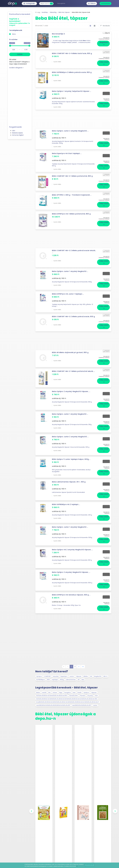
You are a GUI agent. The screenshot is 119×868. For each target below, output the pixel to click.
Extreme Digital (18, 135)
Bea (83, 680)
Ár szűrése (13, 39)
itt (77, 866)
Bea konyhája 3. (59, 34)
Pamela (83, 696)
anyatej (56, 676)
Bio (50, 693)
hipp (61, 693)
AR (79, 680)
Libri (14, 131)
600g (62, 680)
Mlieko (86, 676)
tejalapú (55, 680)
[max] (26, 50)
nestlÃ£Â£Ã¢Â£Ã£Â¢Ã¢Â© (81, 705)
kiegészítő (98, 676)
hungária (67, 693)
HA (91, 676)
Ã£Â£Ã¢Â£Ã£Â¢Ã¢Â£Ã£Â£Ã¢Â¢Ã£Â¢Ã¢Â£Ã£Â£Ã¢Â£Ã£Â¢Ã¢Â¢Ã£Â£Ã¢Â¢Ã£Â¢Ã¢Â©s (67, 699)
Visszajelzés (61, 3)
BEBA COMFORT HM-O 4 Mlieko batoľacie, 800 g (72, 53)
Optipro (39, 676)
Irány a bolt (104, 63)
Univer (55, 693)
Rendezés (105, 26)
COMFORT (47, 676)
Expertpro (64, 676)
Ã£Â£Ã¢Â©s (74, 696)
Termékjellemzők (16, 30)
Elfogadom (90, 865)
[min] (14, 50)
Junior (72, 676)
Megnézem (104, 43)
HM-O (105, 676)
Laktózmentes (71, 680)
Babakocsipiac (18, 133)
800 (48, 680)
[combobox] (45, 4)
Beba (14, 34)
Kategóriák (25, 4)
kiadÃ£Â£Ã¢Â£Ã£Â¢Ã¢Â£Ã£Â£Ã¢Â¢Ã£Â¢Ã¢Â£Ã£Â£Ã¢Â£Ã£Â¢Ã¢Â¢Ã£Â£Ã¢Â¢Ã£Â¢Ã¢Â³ (68, 702)
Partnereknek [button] (105, 3)
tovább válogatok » (16, 68)
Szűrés (20, 54)
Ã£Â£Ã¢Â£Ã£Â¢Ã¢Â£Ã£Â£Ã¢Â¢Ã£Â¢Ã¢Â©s (52, 696)
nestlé (44, 693)
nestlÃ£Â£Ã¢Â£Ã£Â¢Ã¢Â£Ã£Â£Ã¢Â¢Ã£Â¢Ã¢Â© (53, 705)
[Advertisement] (20, 97)
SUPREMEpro (41, 680)
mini (96, 696)
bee (74, 693)
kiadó (80, 693)
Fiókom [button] (92, 3)
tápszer (79, 676)
